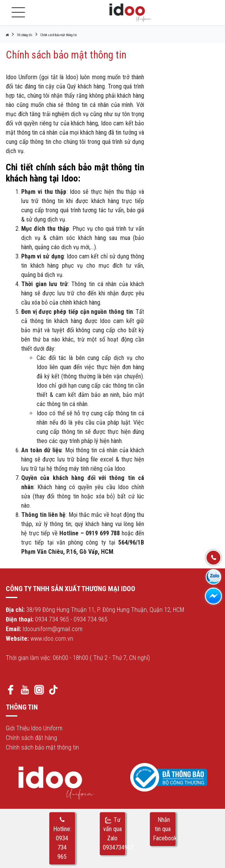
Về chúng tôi (25, 35)
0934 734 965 (52, 619)
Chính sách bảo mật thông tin (59, 35)
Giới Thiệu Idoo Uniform (34, 728)
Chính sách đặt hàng (31, 738)
